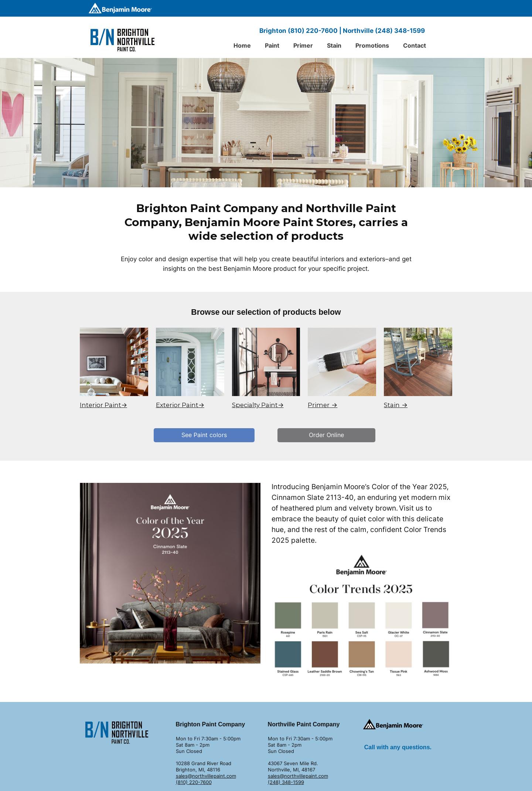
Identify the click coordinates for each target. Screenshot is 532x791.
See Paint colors (204, 435)
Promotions (372, 45)
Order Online (326, 435)
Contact (415, 45)
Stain (334, 45)
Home (242, 45)
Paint (272, 45)
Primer (303, 45)
